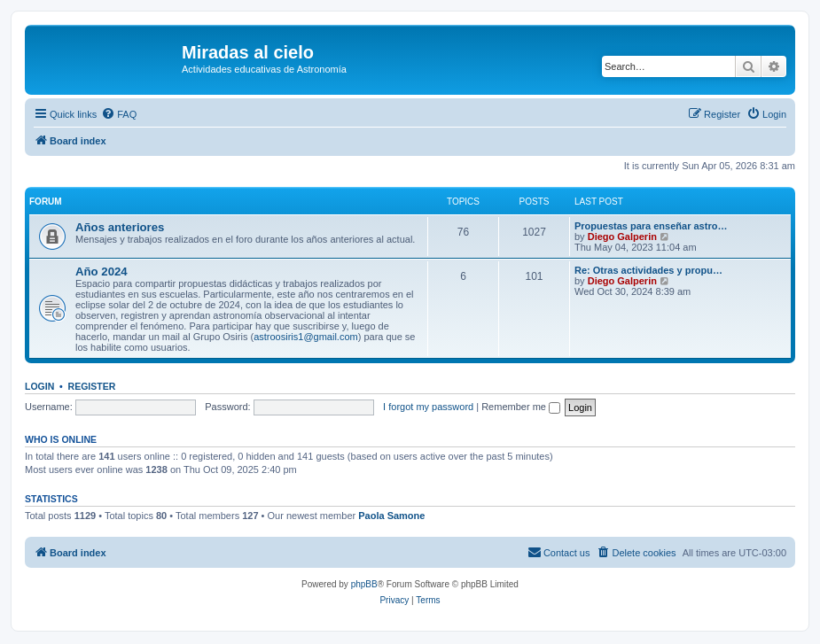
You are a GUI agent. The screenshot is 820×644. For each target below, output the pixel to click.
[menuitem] (119, 114)
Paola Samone (391, 516)
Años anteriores (120, 227)
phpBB (364, 584)
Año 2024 (102, 272)
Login (39, 386)
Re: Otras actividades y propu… (648, 270)
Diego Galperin (622, 237)
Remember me (521, 407)
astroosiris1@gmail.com (306, 337)
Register (92, 386)
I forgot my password (428, 407)
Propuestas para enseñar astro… (651, 226)
